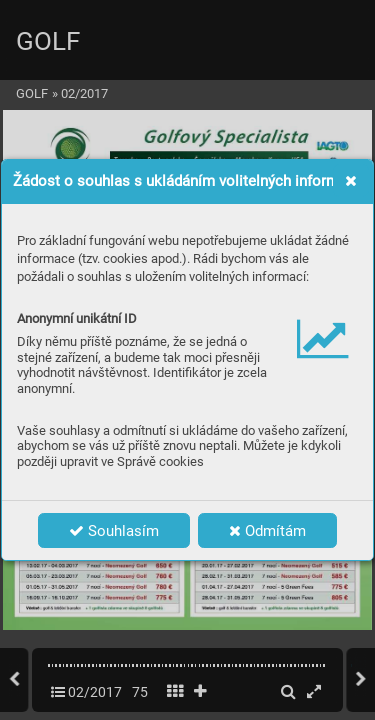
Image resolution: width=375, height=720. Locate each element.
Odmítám (267, 531)
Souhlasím (114, 531)
